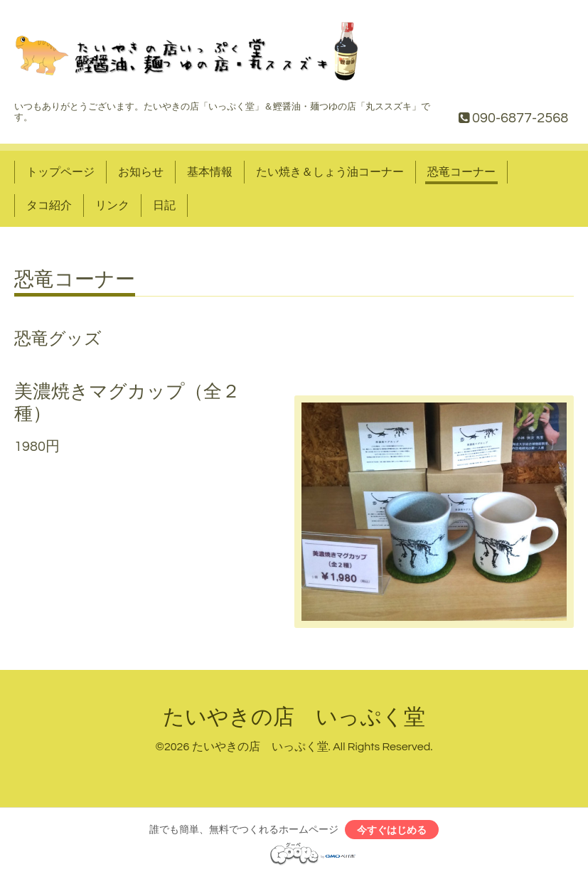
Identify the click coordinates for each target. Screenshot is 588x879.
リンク (112, 206)
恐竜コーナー (461, 172)
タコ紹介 (49, 206)
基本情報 (210, 172)
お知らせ (141, 172)
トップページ (60, 172)
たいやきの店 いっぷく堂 (294, 717)
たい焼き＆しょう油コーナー (330, 172)
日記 (164, 206)
